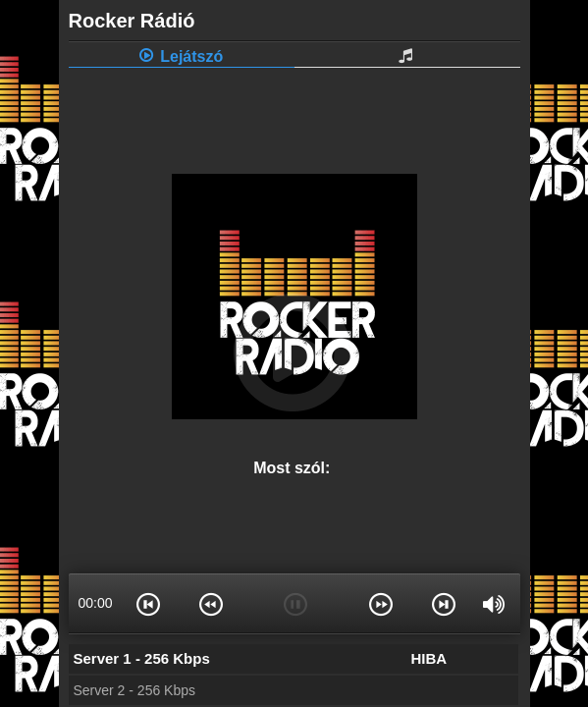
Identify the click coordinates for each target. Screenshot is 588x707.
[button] (149, 603)
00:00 (95, 603)
